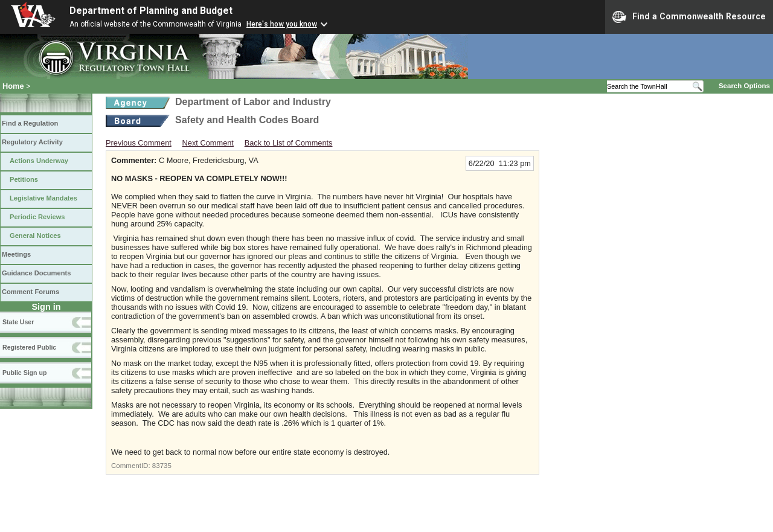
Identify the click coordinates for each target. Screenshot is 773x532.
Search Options (744, 86)
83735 (162, 466)
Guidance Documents (36, 273)
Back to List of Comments (289, 143)
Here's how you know (282, 24)
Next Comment (208, 143)
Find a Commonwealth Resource (689, 17)
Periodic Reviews (37, 217)
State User (18, 322)
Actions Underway (39, 161)
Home (13, 86)
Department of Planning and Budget (151, 11)
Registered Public (29, 347)
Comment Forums (30, 292)
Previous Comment (139, 143)
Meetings (16, 254)
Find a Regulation (30, 123)
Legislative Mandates (43, 198)
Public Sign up (24, 373)
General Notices (35, 236)
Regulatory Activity (32, 142)
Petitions (24, 179)
